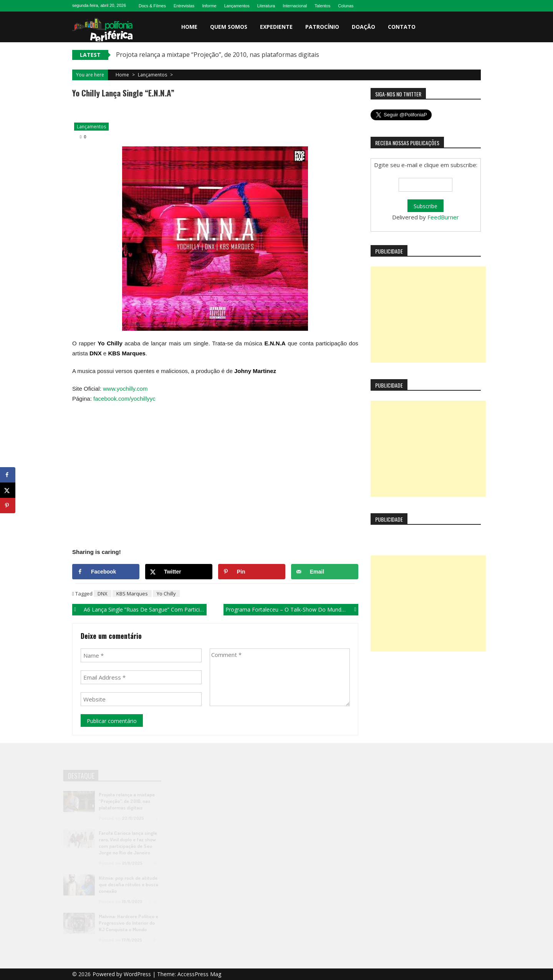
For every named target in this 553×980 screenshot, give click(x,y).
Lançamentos (237, 6)
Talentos (322, 6)
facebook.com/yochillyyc (124, 399)
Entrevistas (184, 6)
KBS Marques (132, 594)
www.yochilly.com (125, 389)
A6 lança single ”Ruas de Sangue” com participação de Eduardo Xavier (145, 609)
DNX (103, 594)
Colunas (346, 6)
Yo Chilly (166, 594)
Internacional (295, 6)
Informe (209, 6)
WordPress (138, 974)
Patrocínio (322, 27)
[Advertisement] (428, 315)
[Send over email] (325, 572)
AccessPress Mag (199, 974)
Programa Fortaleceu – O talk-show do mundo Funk (292, 609)
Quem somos (229, 27)
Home (189, 27)
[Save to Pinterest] (252, 572)
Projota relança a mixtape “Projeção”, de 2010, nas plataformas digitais (218, 55)
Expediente (276, 27)
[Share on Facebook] (106, 572)
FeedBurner (443, 217)
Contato (402, 27)
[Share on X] (179, 572)
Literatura (266, 6)
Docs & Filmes (152, 6)
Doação (363, 27)
